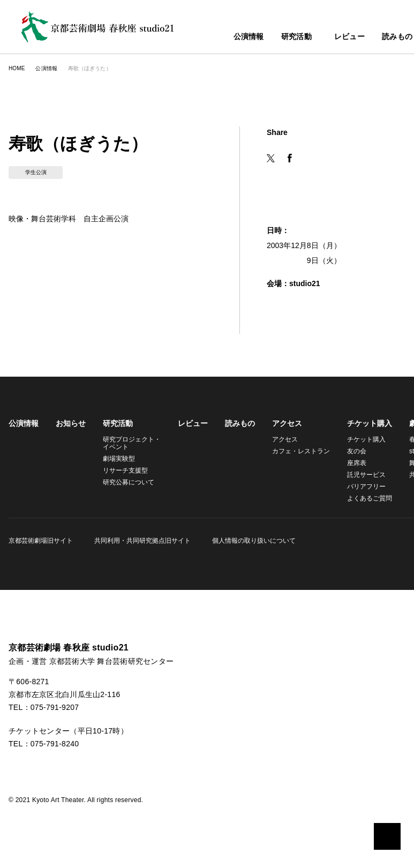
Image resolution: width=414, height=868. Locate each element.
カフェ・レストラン (296, 451)
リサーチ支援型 (125, 470)
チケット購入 (363, 423)
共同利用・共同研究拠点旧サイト (141, 540)
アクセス (284, 423)
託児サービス (360, 474)
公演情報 (225, 37)
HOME (16, 68)
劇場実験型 (119, 458)
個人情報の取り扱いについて (251, 540)
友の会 (350, 451)
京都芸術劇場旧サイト (41, 540)
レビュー (332, 37)
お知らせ (71, 423)
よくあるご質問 (363, 498)
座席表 (350, 463)
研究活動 (273, 37)
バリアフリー (360, 486)
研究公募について (129, 482)
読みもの (380, 37)
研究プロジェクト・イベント (130, 443)
